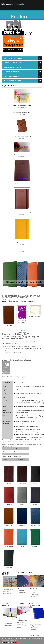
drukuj (37, 635)
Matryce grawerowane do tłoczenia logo (22, 105)
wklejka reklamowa (21, 424)
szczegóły (22, 33)
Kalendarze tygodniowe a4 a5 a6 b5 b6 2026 (13, 300)
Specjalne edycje (9, 589)
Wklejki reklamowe (36, 589)
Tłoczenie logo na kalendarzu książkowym (22, 136)
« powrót (31, 635)
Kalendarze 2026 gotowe (13, 58)
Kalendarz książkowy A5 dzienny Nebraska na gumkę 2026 (22, 212)
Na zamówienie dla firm (13, 63)
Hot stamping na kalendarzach (22, 184)
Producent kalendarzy (12, 81)
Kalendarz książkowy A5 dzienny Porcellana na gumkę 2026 (22, 242)
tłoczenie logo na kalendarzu (24, 432)
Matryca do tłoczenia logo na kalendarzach (22, 154)
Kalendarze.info (13, 4)
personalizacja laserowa (23, 434)
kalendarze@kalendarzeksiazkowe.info (30, 348)
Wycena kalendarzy (11, 76)
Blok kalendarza (8, 377)
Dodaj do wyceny (22, 332)
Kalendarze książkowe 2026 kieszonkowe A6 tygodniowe (21, 302)
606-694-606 (14, 348)
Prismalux (19, 622)
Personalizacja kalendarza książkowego (22, 112)
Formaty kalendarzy (11, 72)
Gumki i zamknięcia (36, 622)
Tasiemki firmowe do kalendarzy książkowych (9, 624)
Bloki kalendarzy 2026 (12, 67)
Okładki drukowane (22, 620)
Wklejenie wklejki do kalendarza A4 (22, 249)
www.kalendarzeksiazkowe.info (32, 638)
